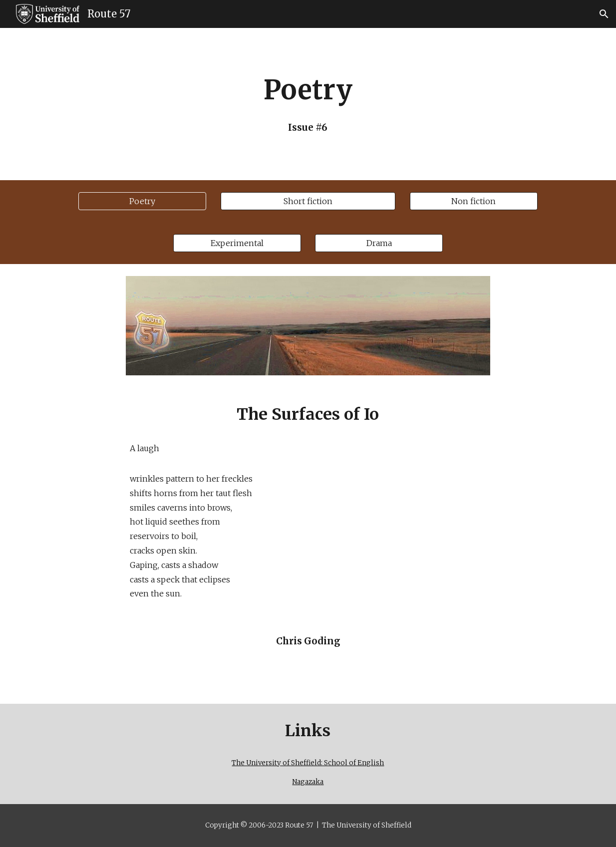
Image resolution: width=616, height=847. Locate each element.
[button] (604, 14)
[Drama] (379, 243)
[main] (308, 104)
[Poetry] (142, 201)
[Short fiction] (308, 201)
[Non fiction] (474, 201)
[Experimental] (237, 243)
